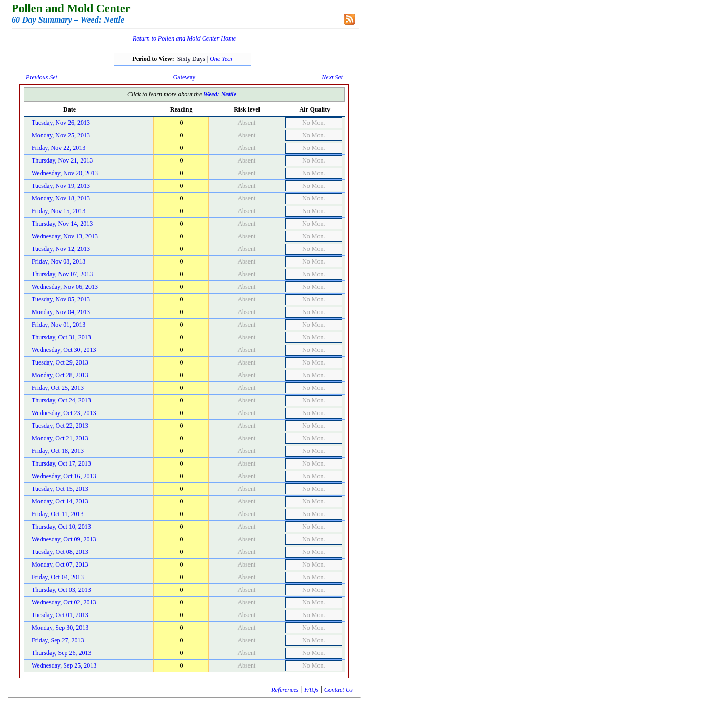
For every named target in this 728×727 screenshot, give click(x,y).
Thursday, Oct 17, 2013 (61, 463)
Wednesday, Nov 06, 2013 (65, 287)
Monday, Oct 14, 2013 (60, 501)
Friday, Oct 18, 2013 (58, 451)
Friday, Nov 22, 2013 (58, 148)
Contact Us (338, 690)
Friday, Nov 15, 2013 (58, 211)
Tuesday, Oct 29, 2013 (60, 362)
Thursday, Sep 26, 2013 (62, 653)
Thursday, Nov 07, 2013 (62, 274)
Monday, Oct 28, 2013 (60, 375)
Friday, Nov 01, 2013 (58, 325)
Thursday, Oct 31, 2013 (61, 337)
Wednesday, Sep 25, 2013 (64, 665)
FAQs (311, 690)
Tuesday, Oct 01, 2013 (60, 615)
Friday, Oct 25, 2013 (58, 388)
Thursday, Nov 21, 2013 (62, 160)
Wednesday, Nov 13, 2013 (65, 236)
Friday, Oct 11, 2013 (57, 514)
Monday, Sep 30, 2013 (60, 628)
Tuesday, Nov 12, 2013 (61, 249)
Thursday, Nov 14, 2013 (62, 224)
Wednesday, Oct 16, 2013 (64, 476)
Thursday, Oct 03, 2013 (61, 590)
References (285, 690)
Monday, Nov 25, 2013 (61, 135)
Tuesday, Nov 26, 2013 (61, 123)
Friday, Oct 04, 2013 (58, 577)
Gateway (185, 77)
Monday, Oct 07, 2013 (60, 564)
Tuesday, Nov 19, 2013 (61, 186)
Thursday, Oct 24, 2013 (61, 400)
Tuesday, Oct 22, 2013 (60, 426)
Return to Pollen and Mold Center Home (184, 38)
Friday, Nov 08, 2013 (58, 261)
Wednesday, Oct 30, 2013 (64, 350)
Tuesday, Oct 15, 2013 (60, 489)
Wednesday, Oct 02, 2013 (64, 602)
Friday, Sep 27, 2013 (58, 640)
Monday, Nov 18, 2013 (61, 198)
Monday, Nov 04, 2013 (61, 312)
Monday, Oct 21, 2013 (60, 438)
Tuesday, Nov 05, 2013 (61, 299)
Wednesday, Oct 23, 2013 (64, 413)
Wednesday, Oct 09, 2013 (64, 539)
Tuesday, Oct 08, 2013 (60, 552)
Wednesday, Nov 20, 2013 (65, 173)
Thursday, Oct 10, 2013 (61, 527)
